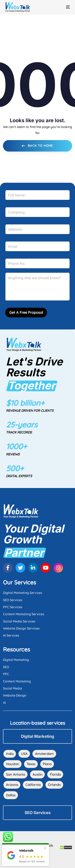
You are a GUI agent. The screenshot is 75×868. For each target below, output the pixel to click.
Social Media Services (19, 621)
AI (4, 703)
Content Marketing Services (24, 614)
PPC (6, 674)
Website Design (15, 695)
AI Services (11, 635)
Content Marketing (17, 681)
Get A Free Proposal (26, 312)
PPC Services (13, 607)
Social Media (12, 688)
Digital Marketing (16, 660)
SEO (6, 667)
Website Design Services (21, 628)
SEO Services (13, 600)
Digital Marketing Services (23, 593)
